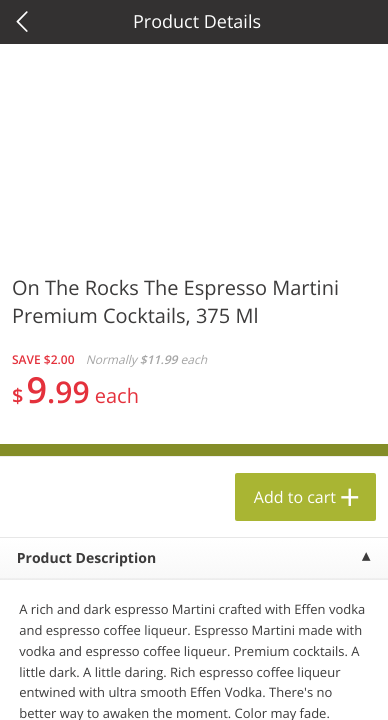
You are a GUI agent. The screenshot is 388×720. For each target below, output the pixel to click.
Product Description (86, 558)
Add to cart (295, 497)
